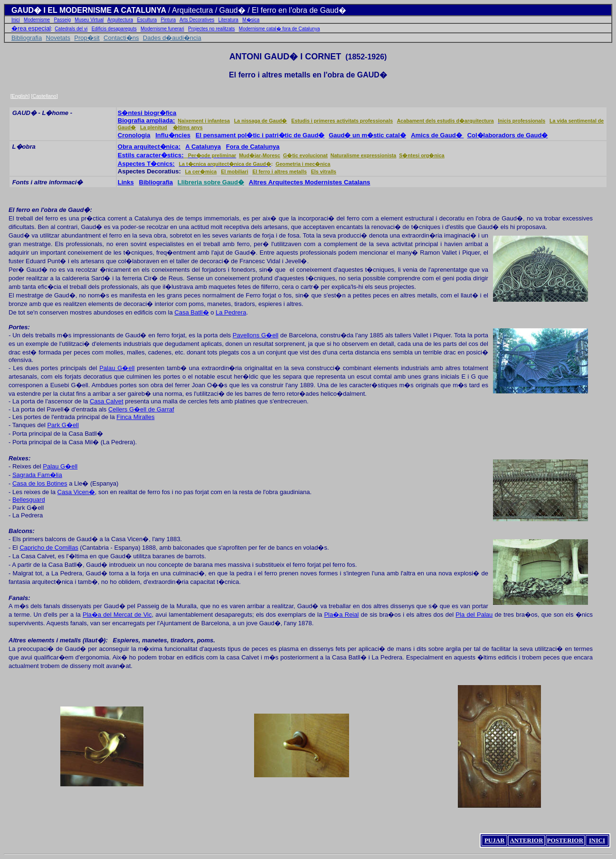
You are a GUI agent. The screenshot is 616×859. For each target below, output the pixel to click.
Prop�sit (87, 38)
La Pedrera (231, 312)
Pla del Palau (474, 615)
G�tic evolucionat (305, 155)
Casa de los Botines (40, 483)
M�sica (251, 20)
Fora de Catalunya (253, 147)
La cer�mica (201, 172)
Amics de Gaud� (437, 135)
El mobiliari (234, 172)
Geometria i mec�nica (303, 164)
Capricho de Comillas (49, 548)
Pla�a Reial (341, 615)
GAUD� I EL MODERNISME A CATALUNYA (90, 10)
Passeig (62, 20)
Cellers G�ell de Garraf (141, 409)
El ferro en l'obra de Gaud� (49, 210)
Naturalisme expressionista (364, 155)
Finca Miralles (135, 417)
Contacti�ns (121, 38)
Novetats (58, 38)
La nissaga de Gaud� (261, 121)
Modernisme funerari (162, 29)
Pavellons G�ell (256, 335)
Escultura (147, 20)
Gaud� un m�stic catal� (367, 135)
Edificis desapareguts (114, 29)
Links (126, 182)
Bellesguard (29, 500)
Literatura (228, 20)
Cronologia (134, 135)
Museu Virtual (89, 20)
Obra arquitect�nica (148, 147)
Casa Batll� (191, 312)
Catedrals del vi (71, 29)
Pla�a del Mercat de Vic (117, 615)
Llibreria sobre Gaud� (211, 182)
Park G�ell (63, 425)
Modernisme (37, 20)
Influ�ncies (173, 135)
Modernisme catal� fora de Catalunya (280, 29)
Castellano (44, 96)
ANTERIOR (526, 840)
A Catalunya (203, 147)
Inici (16, 20)
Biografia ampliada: (147, 120)
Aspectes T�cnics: (146, 164)
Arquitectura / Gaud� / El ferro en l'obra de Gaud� (259, 10)
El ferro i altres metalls (280, 172)
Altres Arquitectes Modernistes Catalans (310, 182)
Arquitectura (120, 20)
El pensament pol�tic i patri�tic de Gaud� (260, 135)
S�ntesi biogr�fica (147, 113)
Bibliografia (27, 38)
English (20, 96)
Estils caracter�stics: (151, 155)
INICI (597, 840)
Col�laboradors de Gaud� (508, 135)
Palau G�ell (117, 368)
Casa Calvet (107, 401)
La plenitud (154, 127)
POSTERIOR (565, 840)
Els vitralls (324, 172)
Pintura (168, 20)
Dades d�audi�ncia (172, 38)
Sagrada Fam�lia (37, 475)
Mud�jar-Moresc (260, 155)
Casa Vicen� (76, 492)
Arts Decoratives (197, 20)
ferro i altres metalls (276, 75)
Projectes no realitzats (211, 29)
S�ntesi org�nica (422, 155)
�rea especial (31, 28)
